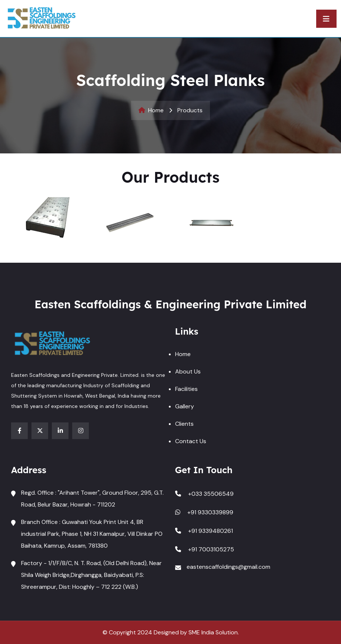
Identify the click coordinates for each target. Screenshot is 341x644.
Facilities (186, 389)
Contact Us (191, 441)
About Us (188, 371)
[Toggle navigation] (326, 19)
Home (151, 110)
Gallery (185, 406)
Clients (184, 424)
